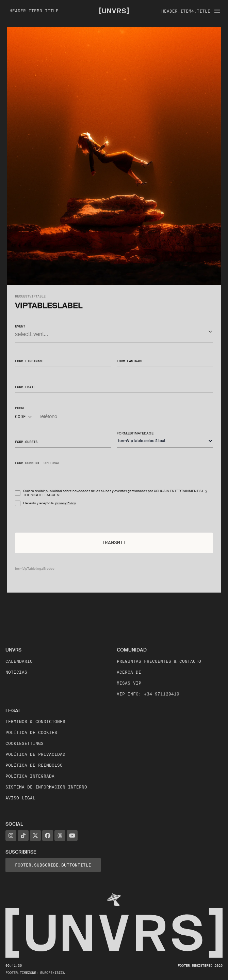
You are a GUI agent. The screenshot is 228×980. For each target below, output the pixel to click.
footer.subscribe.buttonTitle (53, 865)
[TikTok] (23, 836)
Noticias (16, 672)
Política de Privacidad (35, 754)
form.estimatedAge (135, 433)
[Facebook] (48, 836)
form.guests (26, 441)
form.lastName (130, 361)
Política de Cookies (31, 732)
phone (20, 408)
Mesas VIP (129, 683)
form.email (25, 387)
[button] (114, 332)
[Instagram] (11, 836)
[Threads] (60, 836)
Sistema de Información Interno (46, 787)
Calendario (19, 661)
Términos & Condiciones (35, 722)
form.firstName (29, 361)
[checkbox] (18, 493)
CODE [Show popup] (24, 417)
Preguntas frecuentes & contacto (159, 661)
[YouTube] (72, 836)
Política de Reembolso (34, 765)
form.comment (27, 463)
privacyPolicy (66, 503)
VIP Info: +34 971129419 (148, 694)
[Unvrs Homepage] (114, 11)
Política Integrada (30, 776)
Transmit (114, 542)
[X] (35, 836)
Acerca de (129, 672)
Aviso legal (20, 798)
